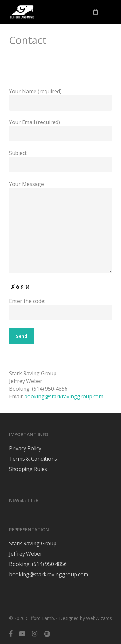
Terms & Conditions (33, 459)
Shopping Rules (28, 469)
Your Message (61, 228)
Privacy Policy (25, 448)
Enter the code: (61, 309)
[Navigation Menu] (109, 12)
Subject (61, 161)
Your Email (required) (61, 130)
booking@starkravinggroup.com (64, 396)
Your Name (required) (61, 99)
